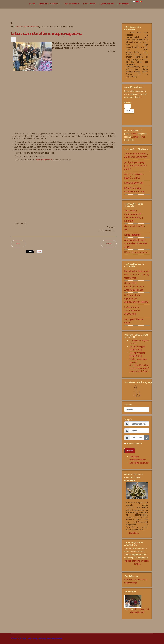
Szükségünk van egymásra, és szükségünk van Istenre (136, 299)
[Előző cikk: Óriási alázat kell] (18, 244)
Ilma (143, 137)
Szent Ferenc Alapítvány (49, 4)
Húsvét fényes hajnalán (136, 252)
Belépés (130, 451)
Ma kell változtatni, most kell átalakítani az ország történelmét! (137, 274)
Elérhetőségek (123, 4)
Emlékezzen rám (134, 444)
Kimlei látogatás (132, 235)
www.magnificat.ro (44, 160)
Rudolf (134, 134)
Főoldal (32, 4)
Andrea (135, 137)
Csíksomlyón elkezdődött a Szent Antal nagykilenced (134, 287)
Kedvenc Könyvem (133, 183)
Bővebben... (134, 533)
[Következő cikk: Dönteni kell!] (109, 244)
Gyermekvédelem (107, 4)
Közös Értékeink (90, 4)
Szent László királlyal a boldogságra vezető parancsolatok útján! (139, 368)
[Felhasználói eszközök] (13, 39)
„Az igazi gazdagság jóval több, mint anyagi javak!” (135, 166)
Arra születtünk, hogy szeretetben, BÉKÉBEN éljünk (135, 244)
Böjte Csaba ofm (71, 4)
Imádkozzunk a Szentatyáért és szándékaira (132, 311)
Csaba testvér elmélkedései (26, 27)
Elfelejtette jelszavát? (139, 463)
